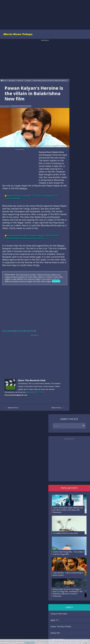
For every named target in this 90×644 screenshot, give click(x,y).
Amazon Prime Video (59, 614)
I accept (85, 643)
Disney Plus (55, 633)
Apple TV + (55, 620)
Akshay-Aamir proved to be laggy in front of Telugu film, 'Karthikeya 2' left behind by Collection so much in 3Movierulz (68, 593)
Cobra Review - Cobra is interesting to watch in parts (68, 574)
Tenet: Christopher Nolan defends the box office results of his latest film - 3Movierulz (68, 510)
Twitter (39, 392)
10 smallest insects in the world (65, 533)
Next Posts (58, 408)
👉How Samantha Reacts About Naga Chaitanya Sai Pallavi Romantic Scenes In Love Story (32, 237)
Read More (30, 392)
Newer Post (11, 408)
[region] (45, 15)
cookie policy (30, 643)
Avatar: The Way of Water (61, 626)
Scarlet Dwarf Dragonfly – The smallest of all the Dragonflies (68, 553)
